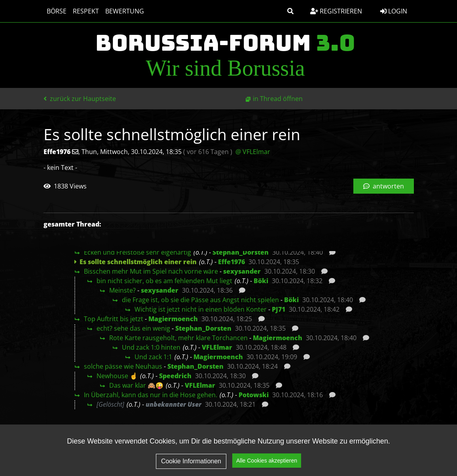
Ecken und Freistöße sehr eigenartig (137, 252)
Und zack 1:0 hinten (151, 347)
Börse (57, 11)
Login (394, 11)
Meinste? (122, 290)
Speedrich (175, 376)
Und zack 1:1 (153, 357)
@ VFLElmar (253, 152)
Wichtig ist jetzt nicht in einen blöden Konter (201, 309)
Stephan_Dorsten (241, 252)
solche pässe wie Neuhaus (123, 366)
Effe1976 (231, 262)
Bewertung (125, 11)
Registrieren (336, 11)
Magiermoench (173, 319)
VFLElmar (217, 347)
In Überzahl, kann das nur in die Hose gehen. (151, 395)
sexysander (242, 271)
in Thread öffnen (278, 99)
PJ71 (279, 309)
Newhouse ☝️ (117, 376)
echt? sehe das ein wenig (133, 328)
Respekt (86, 11)
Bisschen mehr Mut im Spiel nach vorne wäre (151, 271)
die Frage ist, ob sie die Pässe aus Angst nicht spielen (200, 300)
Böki (261, 281)
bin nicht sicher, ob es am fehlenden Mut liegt (164, 281)
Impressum (390, 443)
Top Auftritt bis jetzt (114, 319)
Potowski (254, 395)
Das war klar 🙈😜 (136, 385)
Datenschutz (337, 443)
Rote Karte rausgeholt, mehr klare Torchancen (178, 338)
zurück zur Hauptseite (80, 99)
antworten (384, 186)
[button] (290, 11)
